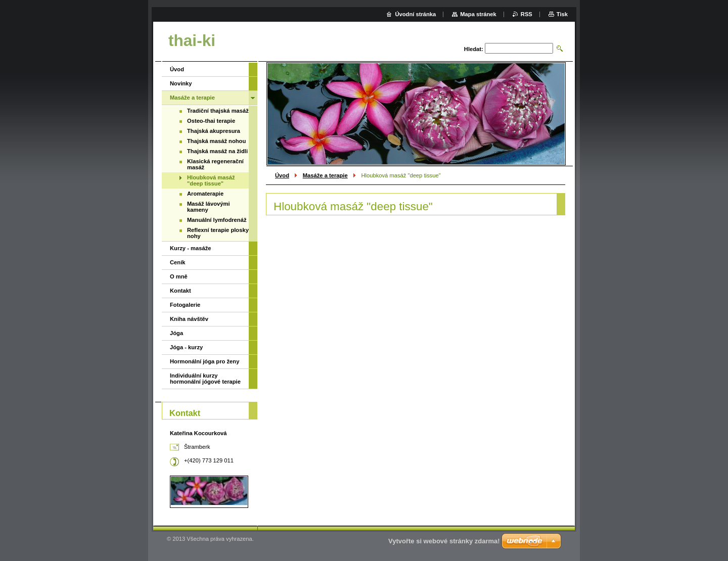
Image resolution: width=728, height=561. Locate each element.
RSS (527, 14)
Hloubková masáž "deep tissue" (211, 180)
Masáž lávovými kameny (209, 207)
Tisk (562, 14)
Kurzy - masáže (190, 248)
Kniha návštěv (189, 319)
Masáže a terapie (325, 175)
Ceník (177, 262)
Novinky (181, 83)
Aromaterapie (205, 194)
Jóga (176, 333)
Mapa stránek (478, 14)
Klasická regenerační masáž (215, 164)
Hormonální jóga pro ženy (204, 361)
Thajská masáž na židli (217, 151)
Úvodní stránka (415, 14)
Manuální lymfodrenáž (217, 220)
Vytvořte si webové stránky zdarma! (444, 541)
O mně (179, 276)
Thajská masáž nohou (216, 141)
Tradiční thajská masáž (218, 111)
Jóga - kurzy (186, 347)
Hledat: (474, 49)
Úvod (282, 175)
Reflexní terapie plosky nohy (218, 233)
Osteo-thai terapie (211, 121)
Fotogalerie (185, 305)
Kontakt (180, 291)
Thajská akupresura (214, 131)
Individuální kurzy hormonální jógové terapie (205, 379)
